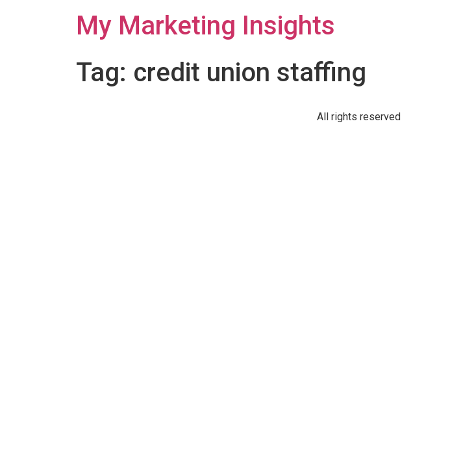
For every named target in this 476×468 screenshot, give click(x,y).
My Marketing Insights (206, 26)
